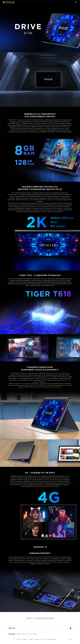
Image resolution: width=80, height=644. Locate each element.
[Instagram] (14, 628)
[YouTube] (12, 628)
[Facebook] (9, 628)
